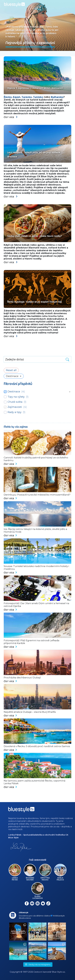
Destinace (14, 392)
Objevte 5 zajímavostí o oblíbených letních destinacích (35, 88)
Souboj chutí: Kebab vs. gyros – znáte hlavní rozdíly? (35, 236)
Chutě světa (15, 402)
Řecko (8, 97)
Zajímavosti (15, 407)
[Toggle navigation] (66, 4)
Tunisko (38, 97)
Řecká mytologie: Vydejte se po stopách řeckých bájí (34, 302)
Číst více (11, 117)
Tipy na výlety (16, 397)
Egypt (17, 97)
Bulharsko (57, 97)
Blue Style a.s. (59, 972)
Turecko (27, 97)
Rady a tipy (15, 412)
